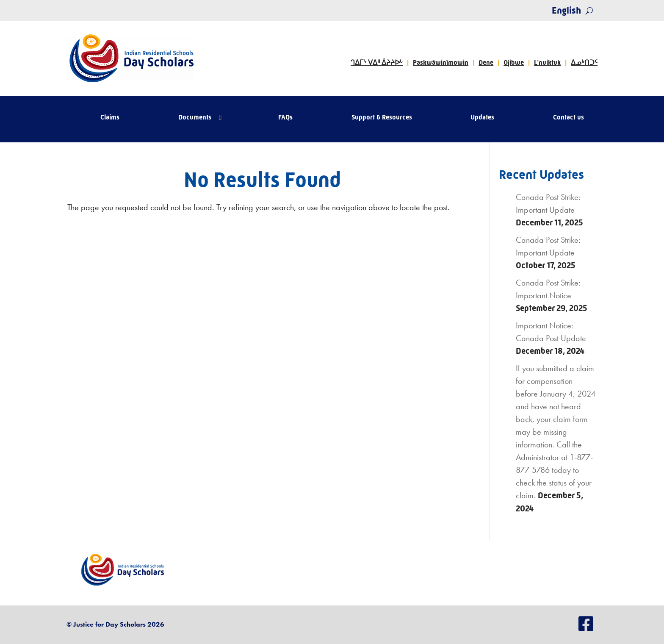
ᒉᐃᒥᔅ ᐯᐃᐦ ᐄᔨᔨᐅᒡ (377, 62)
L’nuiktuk (547, 62)
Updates (482, 118)
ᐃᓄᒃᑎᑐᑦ (584, 62)
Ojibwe (514, 62)
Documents (195, 118)
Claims (110, 118)
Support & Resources (382, 118)
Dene (486, 62)
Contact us (569, 118)
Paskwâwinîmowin (441, 62)
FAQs (285, 118)
